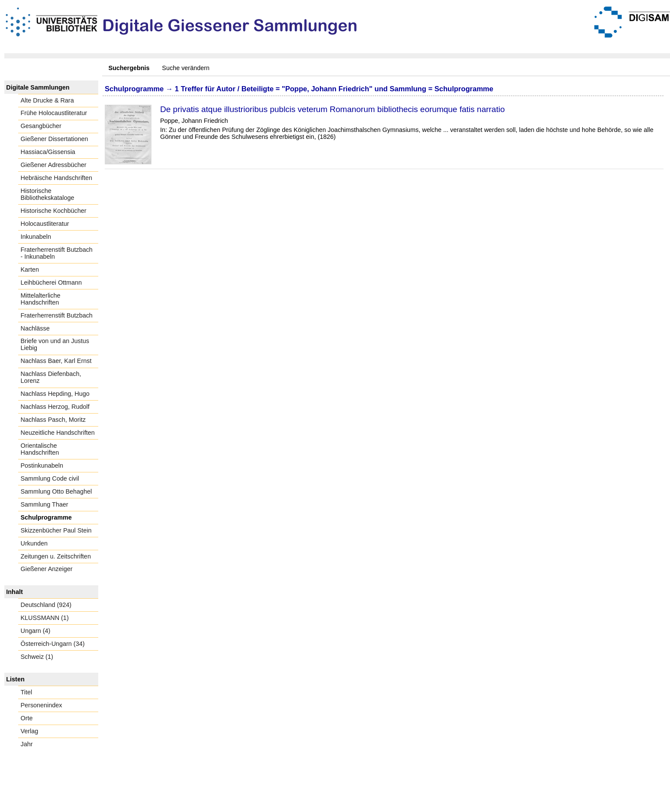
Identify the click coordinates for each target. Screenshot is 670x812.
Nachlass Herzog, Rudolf (55, 407)
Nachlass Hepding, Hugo (55, 394)
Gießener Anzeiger (47, 569)
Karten (30, 270)
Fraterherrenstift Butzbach (57, 315)
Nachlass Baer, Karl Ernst (56, 361)
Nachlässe (35, 328)
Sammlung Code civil (50, 478)
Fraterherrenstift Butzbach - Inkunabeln (57, 253)
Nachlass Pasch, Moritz (53, 420)
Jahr (27, 744)
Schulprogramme (46, 517)
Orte (27, 718)
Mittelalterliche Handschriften (41, 299)
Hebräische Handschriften (57, 178)
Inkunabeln (36, 237)
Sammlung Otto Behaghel (56, 491)
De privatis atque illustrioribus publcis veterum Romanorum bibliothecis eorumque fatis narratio (332, 109)
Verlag (30, 731)
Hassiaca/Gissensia (48, 152)
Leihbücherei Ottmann (52, 282)
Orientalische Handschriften (40, 449)
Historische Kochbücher (54, 211)
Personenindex (42, 705)
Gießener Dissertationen (55, 139)
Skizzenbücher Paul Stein (56, 530)
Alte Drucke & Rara (47, 100)
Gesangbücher (41, 126)
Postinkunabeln (42, 465)
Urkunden (34, 543)
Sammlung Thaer (45, 504)
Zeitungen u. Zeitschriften (56, 556)
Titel (27, 692)
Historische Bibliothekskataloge (48, 194)
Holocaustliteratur (45, 224)
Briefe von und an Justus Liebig (55, 344)
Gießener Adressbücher (54, 165)
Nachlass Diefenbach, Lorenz (51, 377)
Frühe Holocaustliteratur (54, 113)
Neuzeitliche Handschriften (58, 433)
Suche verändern (186, 68)
